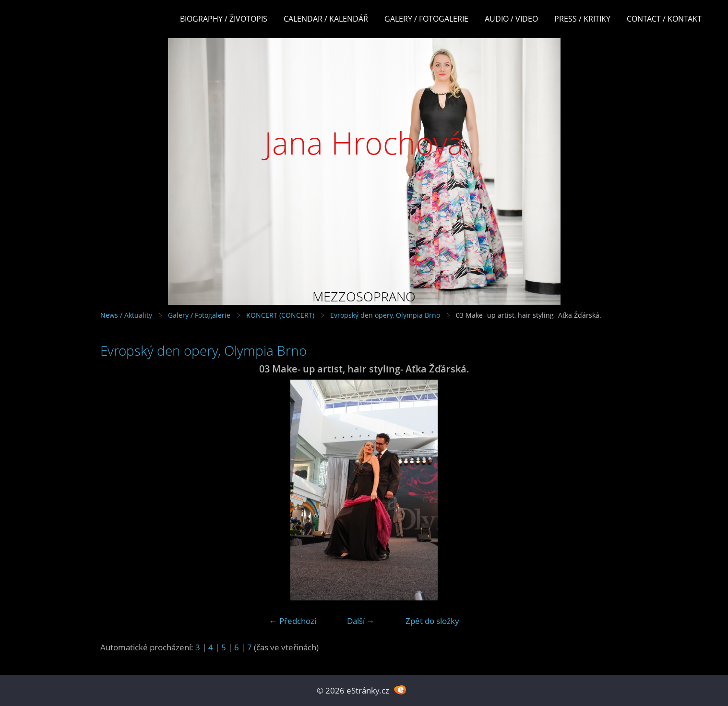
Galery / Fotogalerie (426, 19)
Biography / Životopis (224, 19)
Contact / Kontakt (664, 19)
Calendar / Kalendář (326, 19)
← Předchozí (293, 621)
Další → (361, 621)
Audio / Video (511, 19)
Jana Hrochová (364, 143)
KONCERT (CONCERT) (280, 315)
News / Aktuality (126, 315)
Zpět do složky (432, 621)
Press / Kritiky (582, 19)
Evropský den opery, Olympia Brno (385, 315)
